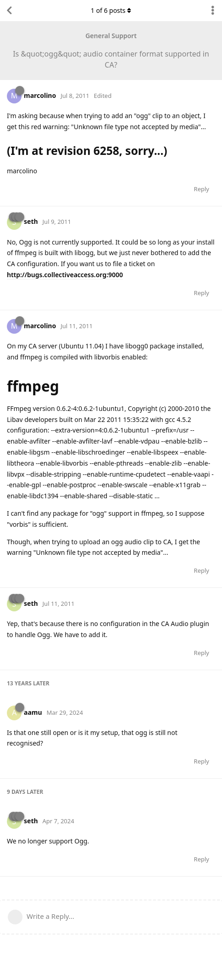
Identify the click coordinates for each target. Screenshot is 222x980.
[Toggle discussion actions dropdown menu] (213, 11)
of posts (111, 10)
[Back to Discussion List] (9, 11)
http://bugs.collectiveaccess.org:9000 (65, 275)
